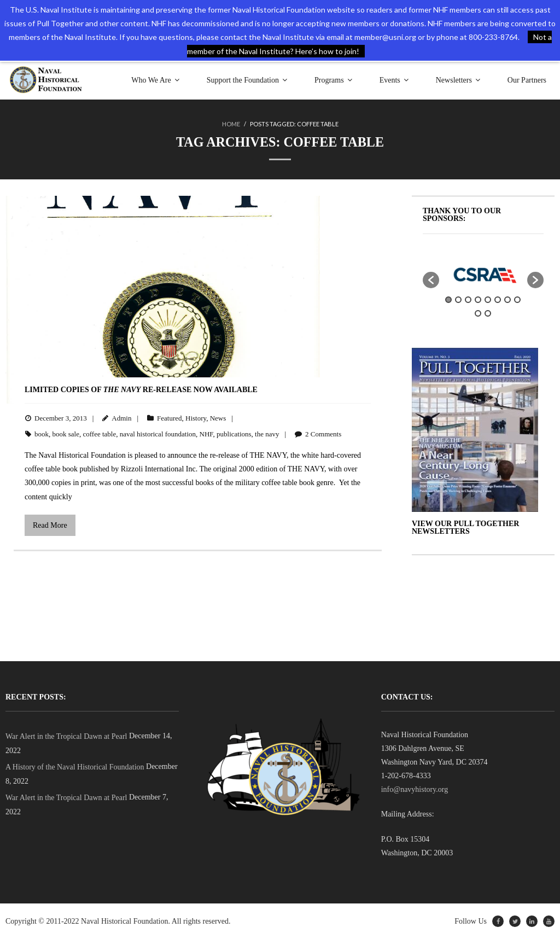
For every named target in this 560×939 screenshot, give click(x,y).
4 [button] (478, 300)
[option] (483, 275)
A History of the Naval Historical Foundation (75, 767)
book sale (66, 433)
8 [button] (517, 300)
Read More (50, 525)
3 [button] (468, 300)
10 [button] (488, 313)
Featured (169, 418)
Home (231, 124)
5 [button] (488, 300)
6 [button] (498, 300)
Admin (121, 418)
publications (234, 433)
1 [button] (448, 300)
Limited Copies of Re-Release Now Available (141, 390)
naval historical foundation (158, 433)
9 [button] (478, 313)
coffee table (99, 433)
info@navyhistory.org (415, 789)
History (196, 418)
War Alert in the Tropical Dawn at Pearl (66, 736)
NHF (206, 433)
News (218, 418)
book (42, 433)
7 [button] (507, 300)
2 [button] (458, 300)
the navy (267, 433)
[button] (431, 280)
